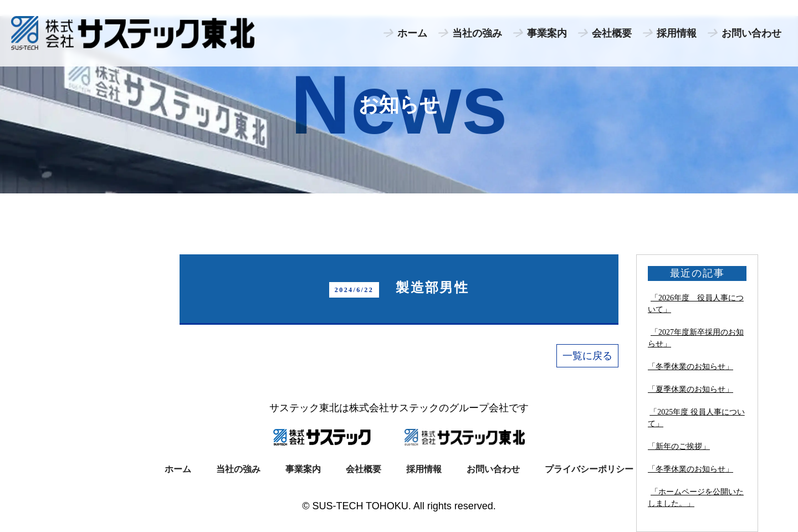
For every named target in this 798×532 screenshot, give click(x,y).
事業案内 (547, 33)
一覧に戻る (587, 356)
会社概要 (612, 33)
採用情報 (677, 33)
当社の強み (477, 33)
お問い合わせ (751, 33)
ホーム (412, 33)
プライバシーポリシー (589, 469)
